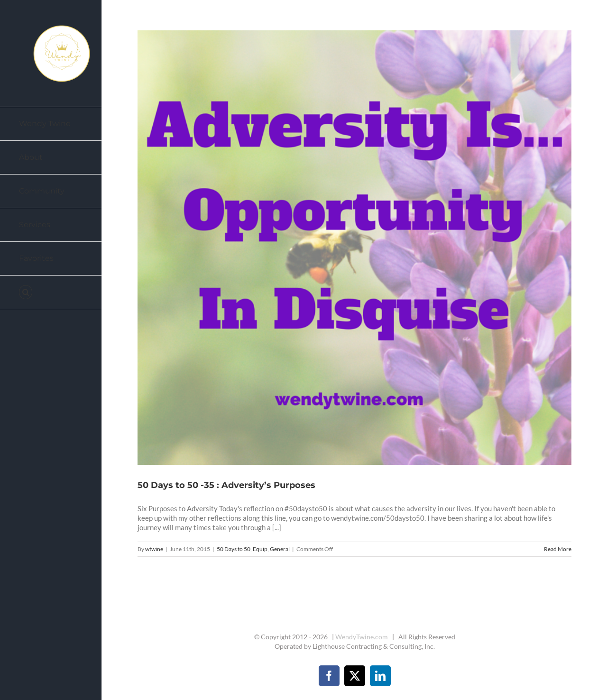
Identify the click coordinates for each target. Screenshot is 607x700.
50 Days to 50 (234, 549)
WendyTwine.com (362, 637)
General (280, 549)
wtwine (154, 549)
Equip (260, 549)
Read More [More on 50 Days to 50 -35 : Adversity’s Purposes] (558, 549)
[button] (51, 292)
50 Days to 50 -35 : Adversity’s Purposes (226, 485)
